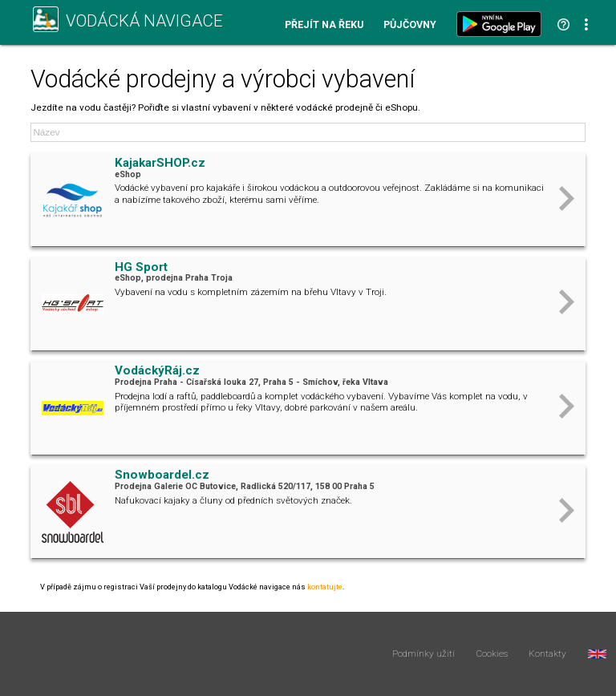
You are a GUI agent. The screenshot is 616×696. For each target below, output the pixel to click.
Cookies (492, 654)
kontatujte (325, 587)
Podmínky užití (423, 654)
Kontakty (547, 654)
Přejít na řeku (324, 25)
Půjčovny (410, 25)
